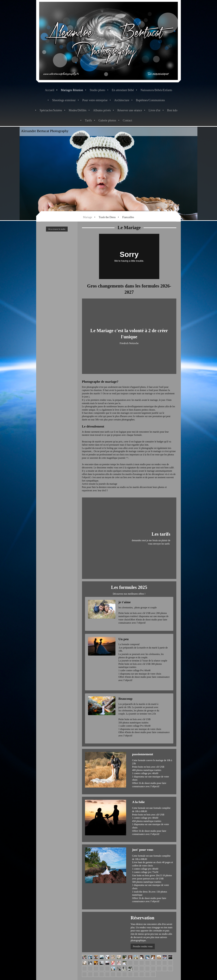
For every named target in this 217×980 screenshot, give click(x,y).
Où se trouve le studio (57, 229)
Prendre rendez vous (143, 946)
